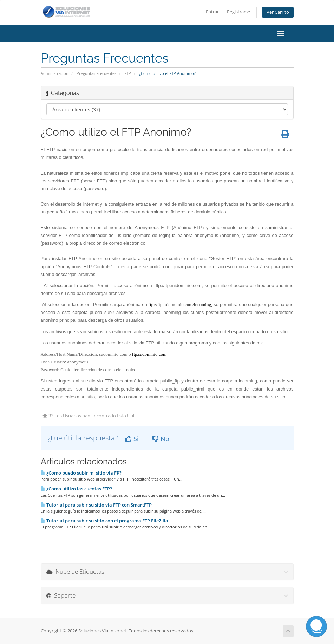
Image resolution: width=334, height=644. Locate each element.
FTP (128, 73)
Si (132, 439)
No (161, 439)
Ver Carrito (278, 12)
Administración (55, 73)
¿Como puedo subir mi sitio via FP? (81, 473)
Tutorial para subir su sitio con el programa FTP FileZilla (104, 521)
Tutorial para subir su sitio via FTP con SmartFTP (96, 505)
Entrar (212, 12)
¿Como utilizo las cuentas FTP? (76, 489)
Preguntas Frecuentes (96, 73)
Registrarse (238, 12)
